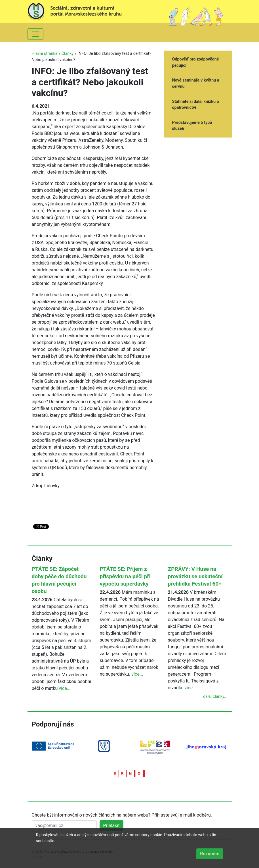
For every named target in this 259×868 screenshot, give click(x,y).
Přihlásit (111, 826)
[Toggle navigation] (35, 34)
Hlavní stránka (45, 54)
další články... (215, 697)
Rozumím (210, 854)
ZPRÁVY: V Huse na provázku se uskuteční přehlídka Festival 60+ (195, 576)
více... (65, 688)
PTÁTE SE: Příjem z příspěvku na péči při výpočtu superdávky (125, 576)
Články (68, 54)
